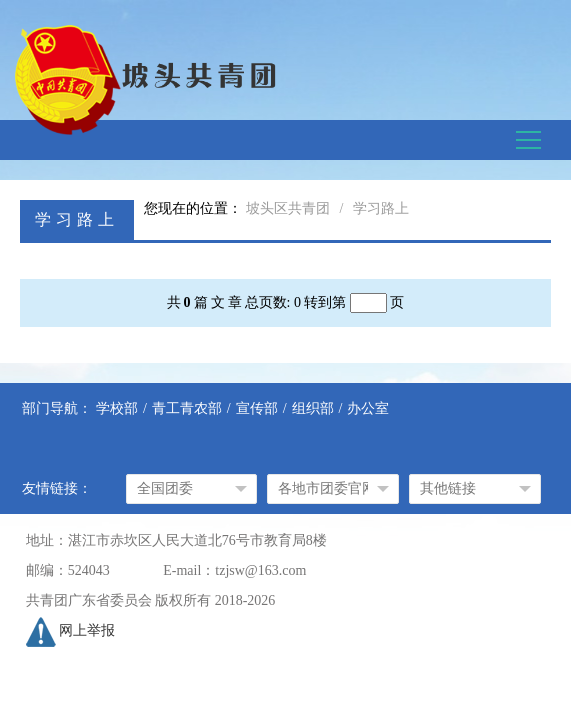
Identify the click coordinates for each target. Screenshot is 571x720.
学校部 (117, 408)
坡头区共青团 (288, 208)
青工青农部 (187, 408)
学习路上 (381, 208)
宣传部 (257, 408)
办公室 (368, 408)
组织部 (313, 408)
